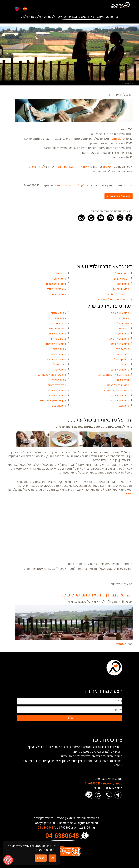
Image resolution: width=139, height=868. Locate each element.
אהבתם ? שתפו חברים (119, 196)
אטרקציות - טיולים (56, 289)
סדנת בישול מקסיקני (118, 401)
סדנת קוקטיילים (120, 359)
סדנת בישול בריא (120, 370)
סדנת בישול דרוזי (120, 395)
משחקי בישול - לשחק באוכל (114, 375)
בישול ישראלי (59, 380)
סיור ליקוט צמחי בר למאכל (52, 375)
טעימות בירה (122, 349)
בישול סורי (123, 318)
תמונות (128, 494)
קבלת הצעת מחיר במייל (69, 186)
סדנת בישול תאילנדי (55, 344)
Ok (52, 858)
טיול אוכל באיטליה (56, 359)
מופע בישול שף (57, 339)
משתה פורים (122, 328)
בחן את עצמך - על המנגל (53, 401)
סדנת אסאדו (122, 354)
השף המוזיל (60, 365)
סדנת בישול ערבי (57, 390)
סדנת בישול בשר (120, 313)
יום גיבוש (61, 274)
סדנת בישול (36, 167)
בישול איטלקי (59, 313)
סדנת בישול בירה (57, 334)
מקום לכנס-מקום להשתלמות (114, 299)
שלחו (69, 718)
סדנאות (88, 167)
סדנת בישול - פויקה (118, 339)
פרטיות (41, 858)
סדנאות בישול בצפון (118, 385)
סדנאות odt (60, 279)
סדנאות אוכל (122, 274)
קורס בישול (123, 380)
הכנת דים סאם (58, 323)
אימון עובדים (59, 294)
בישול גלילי (60, 318)
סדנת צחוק (118, 139)
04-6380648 (45, 828)
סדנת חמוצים (59, 406)
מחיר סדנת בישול (57, 385)
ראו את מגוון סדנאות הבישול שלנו (96, 595)
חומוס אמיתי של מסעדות (116, 390)
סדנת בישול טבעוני (119, 344)
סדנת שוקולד (122, 334)
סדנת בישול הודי (57, 354)
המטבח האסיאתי (57, 328)
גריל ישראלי (123, 323)
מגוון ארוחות (66, 167)
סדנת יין (125, 365)
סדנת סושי (60, 370)
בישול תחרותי (59, 349)
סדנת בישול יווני (57, 395)
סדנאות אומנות (121, 289)
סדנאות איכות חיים (56, 284)
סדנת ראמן (123, 406)
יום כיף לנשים (122, 279)
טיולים (107, 167)
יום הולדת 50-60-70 (118, 294)
